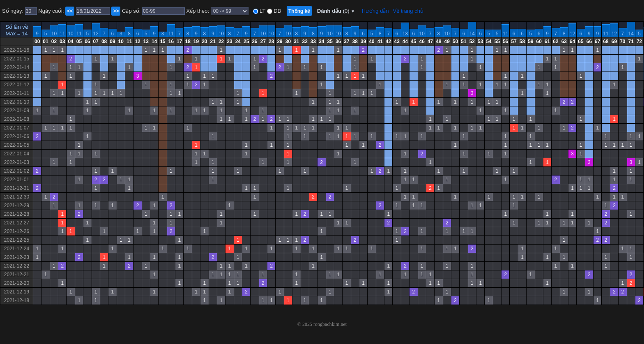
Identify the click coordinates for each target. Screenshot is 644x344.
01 (45, 42)
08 (104, 42)
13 (405, 34)
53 (480, 42)
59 (530, 42)
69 (614, 42)
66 (589, 42)
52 (472, 42)
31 (296, 42)
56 (505, 42)
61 (547, 42)
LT (262, 11)
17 (179, 42)
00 (37, 42)
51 (463, 42)
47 (430, 42)
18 (187, 42)
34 (321, 42)
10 (54, 34)
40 (371, 42)
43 (397, 42)
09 (112, 42)
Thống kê (299, 11)
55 (497, 42)
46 (422, 42)
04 (70, 42)
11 (62, 34)
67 (597, 42)
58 (522, 42)
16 (171, 42)
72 (639, 42)
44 (405, 42)
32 (305, 42)
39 (363, 42)
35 (330, 42)
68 (606, 42)
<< (70, 11)
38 (355, 42)
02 (54, 42)
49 (447, 42)
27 (263, 42)
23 (229, 42)
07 (96, 42)
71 (631, 42)
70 (622, 42)
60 (539, 42)
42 (388, 42)
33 (313, 42)
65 (581, 42)
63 (564, 42)
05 (79, 42)
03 (62, 42)
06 (87, 42)
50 (455, 42)
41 (380, 42)
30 (288, 42)
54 (489, 42)
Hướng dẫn (375, 11)
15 (162, 42)
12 (96, 34)
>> (116, 11)
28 (271, 42)
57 (514, 42)
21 (213, 42)
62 (555, 42)
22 (221, 42)
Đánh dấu (336, 11)
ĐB (277, 11)
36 (338, 42)
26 (254, 42)
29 (279, 42)
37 (346, 42)
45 (413, 42)
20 (204, 42)
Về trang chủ (408, 11)
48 (438, 42)
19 (196, 42)
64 (572, 42)
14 (472, 34)
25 (246, 42)
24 (238, 42)
